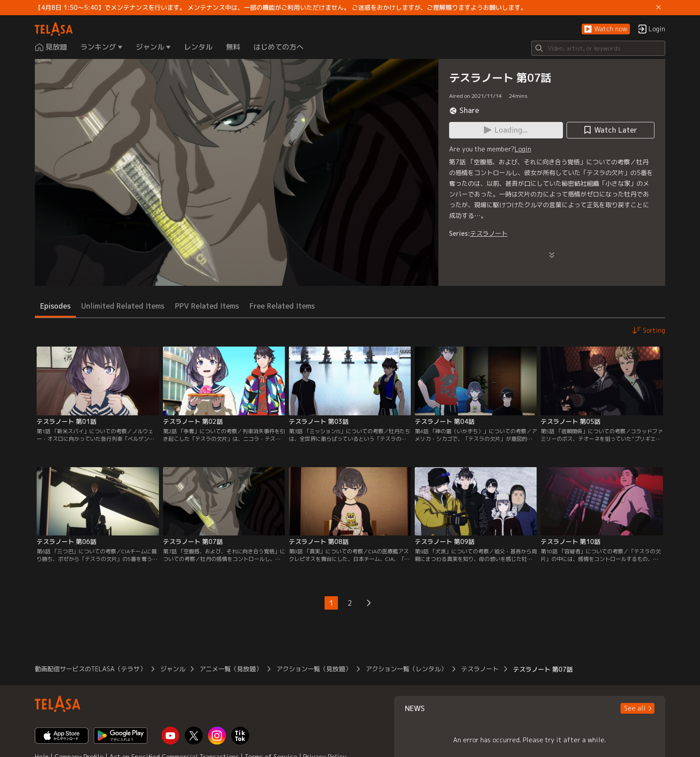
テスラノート (489, 233)
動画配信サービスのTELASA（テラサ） (90, 669)
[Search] (598, 48)
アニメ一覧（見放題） (231, 669)
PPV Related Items (207, 306)
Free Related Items (282, 306)
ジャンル (173, 669)
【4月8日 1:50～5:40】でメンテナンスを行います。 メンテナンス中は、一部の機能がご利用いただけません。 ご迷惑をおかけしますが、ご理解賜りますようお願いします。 (281, 8)
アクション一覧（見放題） (314, 669)
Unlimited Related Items (123, 306)
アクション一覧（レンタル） (406, 669)
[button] (606, 29)
